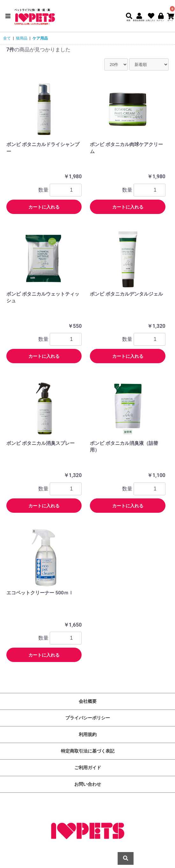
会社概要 (88, 701)
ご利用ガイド (88, 768)
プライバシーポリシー (88, 718)
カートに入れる (44, 207)
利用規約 (88, 734)
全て (7, 38)
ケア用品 (40, 38)
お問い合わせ (88, 784)
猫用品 (22, 38)
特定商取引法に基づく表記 (88, 751)
